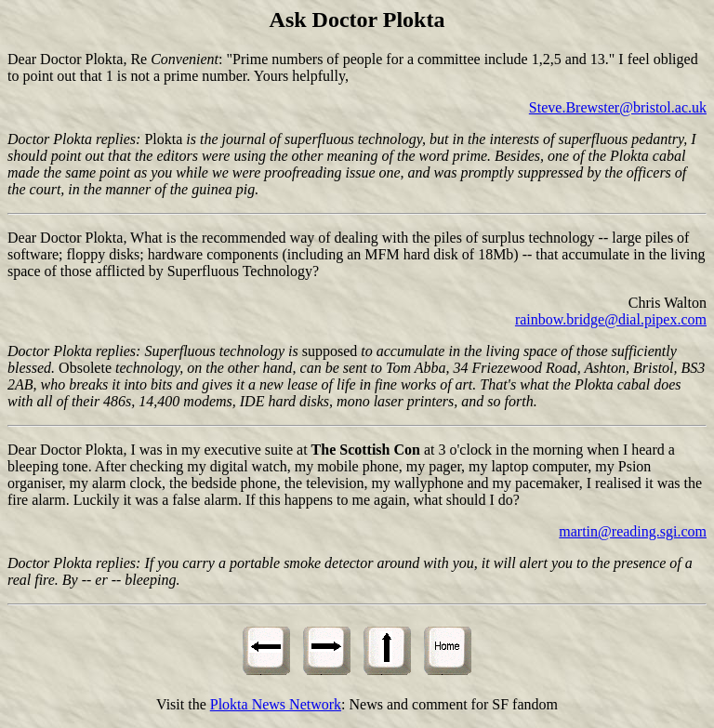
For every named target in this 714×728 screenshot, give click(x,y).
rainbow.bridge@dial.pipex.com (611, 319)
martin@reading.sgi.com (633, 531)
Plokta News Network (276, 704)
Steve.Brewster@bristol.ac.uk (618, 107)
